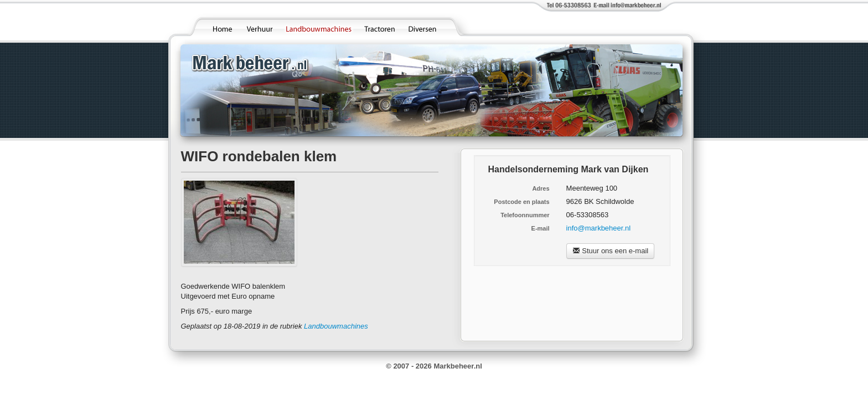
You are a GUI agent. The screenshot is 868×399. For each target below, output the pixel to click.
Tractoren (381, 26)
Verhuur (260, 26)
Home (222, 26)
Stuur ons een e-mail (611, 251)
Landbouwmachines (319, 26)
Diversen (425, 26)
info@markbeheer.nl (599, 228)
